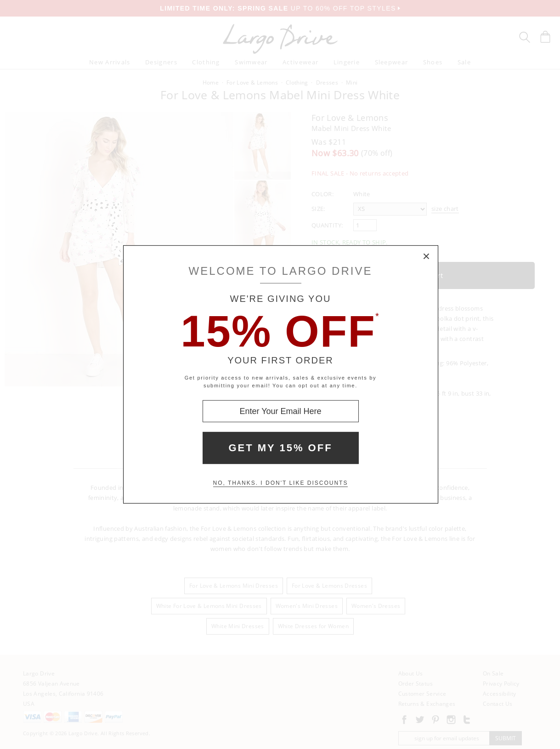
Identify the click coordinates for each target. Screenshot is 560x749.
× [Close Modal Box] (427, 257)
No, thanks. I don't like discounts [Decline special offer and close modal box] (281, 483)
